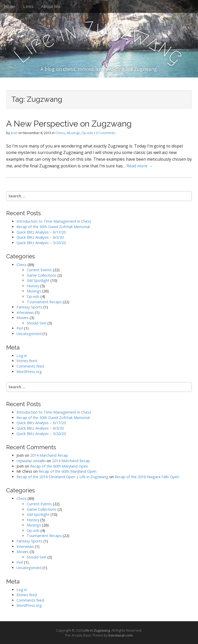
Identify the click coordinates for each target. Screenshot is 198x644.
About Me (51, 6)
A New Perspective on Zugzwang (69, 124)
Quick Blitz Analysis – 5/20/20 (41, 243)
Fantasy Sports (29, 307)
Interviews (25, 312)
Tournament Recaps (44, 302)
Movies (23, 318)
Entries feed (27, 361)
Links (28, 6)
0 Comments (106, 133)
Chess (60, 133)
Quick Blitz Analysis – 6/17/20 (41, 232)
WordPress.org (29, 372)
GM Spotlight (38, 280)
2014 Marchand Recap (49, 455)
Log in (22, 356)
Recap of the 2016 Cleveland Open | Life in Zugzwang (62, 477)
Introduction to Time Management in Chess (54, 221)
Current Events (39, 270)
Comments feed (30, 366)
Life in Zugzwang (97, 630)
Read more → (140, 166)
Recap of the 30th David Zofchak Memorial (53, 227)
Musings (73, 133)
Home (10, 6)
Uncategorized (29, 334)
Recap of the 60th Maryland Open (59, 466)
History (33, 286)
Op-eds (87, 133)
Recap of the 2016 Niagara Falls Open (147, 477)
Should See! (37, 323)
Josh (14, 133)
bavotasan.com (121, 635)
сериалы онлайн (31, 461)
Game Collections (42, 275)
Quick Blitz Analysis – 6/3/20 (40, 237)
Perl (20, 328)
